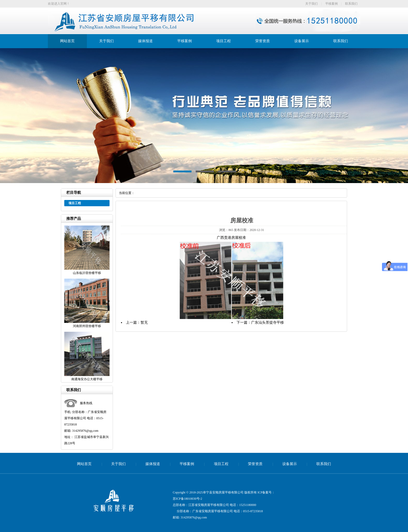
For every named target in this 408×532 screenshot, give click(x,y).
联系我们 (351, 4)
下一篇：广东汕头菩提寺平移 (260, 323)
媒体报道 (145, 41)
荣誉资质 (263, 41)
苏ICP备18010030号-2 (187, 499)
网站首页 (67, 41)
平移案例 (331, 4)
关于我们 (311, 4)
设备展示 (302, 41)
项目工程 (224, 41)
